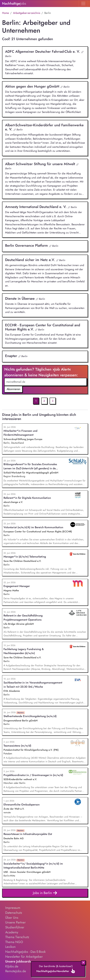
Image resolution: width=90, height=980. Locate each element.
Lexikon (10, 947)
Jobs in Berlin (45, 893)
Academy (12, 932)
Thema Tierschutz (17, 937)
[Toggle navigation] (83, 4)
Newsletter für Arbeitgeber (24, 957)
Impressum (13, 908)
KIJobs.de (12, 966)
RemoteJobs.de (16, 971)
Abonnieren (13, 389)
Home (6, 13)
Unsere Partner (15, 922)
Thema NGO (14, 942)
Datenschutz (14, 913)
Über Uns (12, 918)
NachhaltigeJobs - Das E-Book (25, 952)
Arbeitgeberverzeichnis (27, 13)
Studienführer (15, 927)
